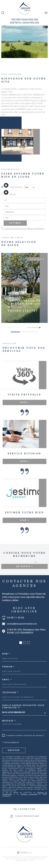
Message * (9, 721)
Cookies (31, 860)
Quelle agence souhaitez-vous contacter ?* (23, 706)
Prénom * (8, 667)
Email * (7, 680)
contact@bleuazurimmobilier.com (22, 624)
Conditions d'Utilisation (29, 794)
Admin (32, 859)
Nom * (6, 654)
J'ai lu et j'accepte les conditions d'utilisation (24, 229)
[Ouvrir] (3, 13)
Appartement (12, 187)
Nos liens (40, 859)
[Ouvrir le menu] (46, 13)
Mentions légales (22, 859)
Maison (10, 194)
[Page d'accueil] (24, 8)
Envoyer (14, 750)
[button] (39, 328)
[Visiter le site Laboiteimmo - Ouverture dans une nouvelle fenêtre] (24, 853)
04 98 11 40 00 (16, 618)
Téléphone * (10, 693)
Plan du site (10, 859)
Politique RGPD (21, 860)
